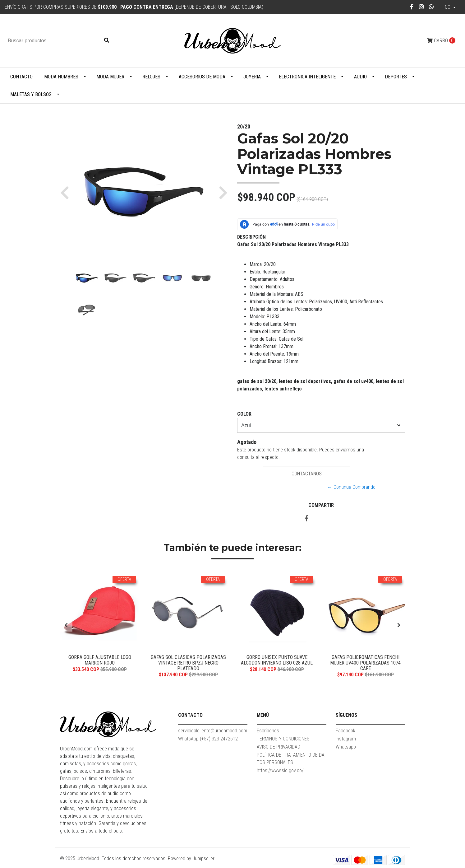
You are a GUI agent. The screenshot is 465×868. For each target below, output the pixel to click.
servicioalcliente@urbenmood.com (213, 732)
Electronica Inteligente (307, 77)
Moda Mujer (110, 77)
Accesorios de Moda (202, 77)
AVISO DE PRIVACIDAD (279, 748)
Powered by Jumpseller (191, 859)
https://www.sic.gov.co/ (280, 771)
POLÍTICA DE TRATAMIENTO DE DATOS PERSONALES (291, 760)
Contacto (21, 77)
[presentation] (66, 626)
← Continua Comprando (351, 487)
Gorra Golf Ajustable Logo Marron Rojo (100, 660)
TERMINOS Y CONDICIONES (283, 740)
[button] (67, 192)
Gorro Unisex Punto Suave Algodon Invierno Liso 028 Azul (277, 660)
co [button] (448, 7)
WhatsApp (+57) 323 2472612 (208, 740)
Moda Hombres (61, 77)
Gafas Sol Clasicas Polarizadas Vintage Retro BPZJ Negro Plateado (188, 663)
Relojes (151, 77)
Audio (360, 77)
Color (244, 414)
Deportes (396, 77)
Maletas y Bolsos (31, 94)
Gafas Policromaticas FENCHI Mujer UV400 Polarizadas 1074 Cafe (365, 663)
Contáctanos (306, 474)
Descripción (251, 237)
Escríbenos (268, 732)
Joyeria (252, 77)
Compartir (321, 505)
